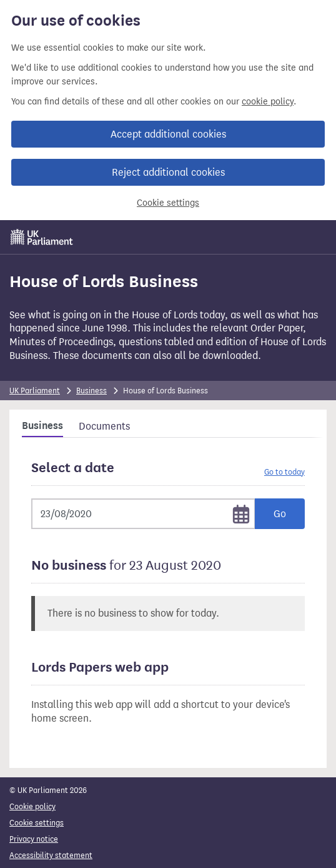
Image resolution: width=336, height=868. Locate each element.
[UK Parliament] (42, 237)
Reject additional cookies (168, 172)
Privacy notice (34, 839)
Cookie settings (168, 203)
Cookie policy (32, 806)
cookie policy (268, 102)
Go (280, 514)
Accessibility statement (51, 855)
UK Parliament (35, 391)
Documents (104, 426)
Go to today (284, 472)
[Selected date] (143, 514)
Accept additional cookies (168, 134)
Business (91, 391)
